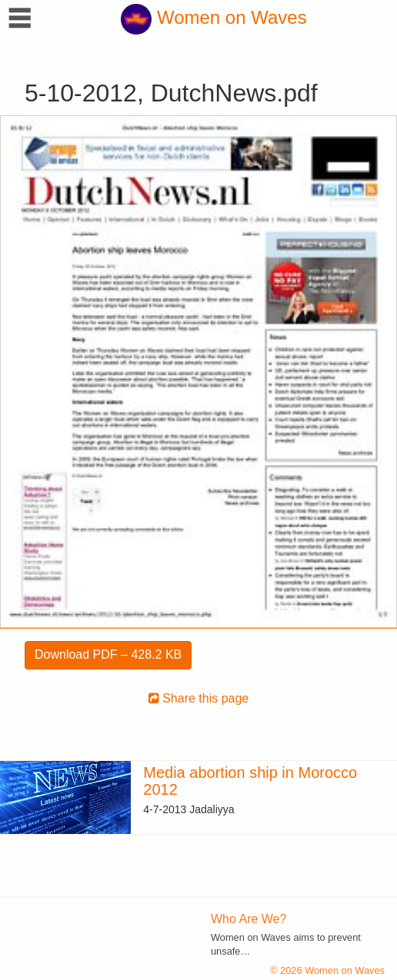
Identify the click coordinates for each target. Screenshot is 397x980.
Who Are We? (249, 919)
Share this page (199, 698)
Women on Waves (214, 17)
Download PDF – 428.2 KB (108, 654)
